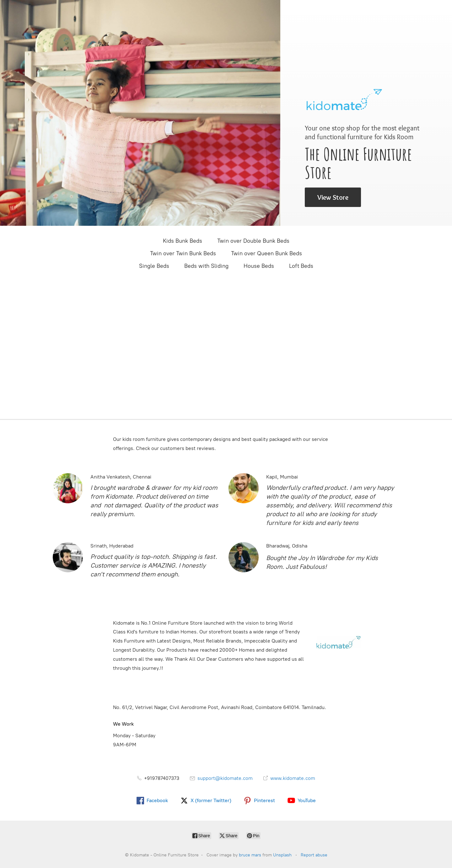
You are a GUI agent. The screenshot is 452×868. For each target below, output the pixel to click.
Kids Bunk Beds (183, 241)
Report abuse (314, 855)
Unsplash (282, 855)
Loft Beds (301, 266)
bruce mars (250, 855)
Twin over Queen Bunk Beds (266, 253)
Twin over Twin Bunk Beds (183, 253)
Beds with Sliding (206, 266)
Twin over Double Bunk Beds (253, 241)
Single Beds (154, 266)
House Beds (259, 266)
